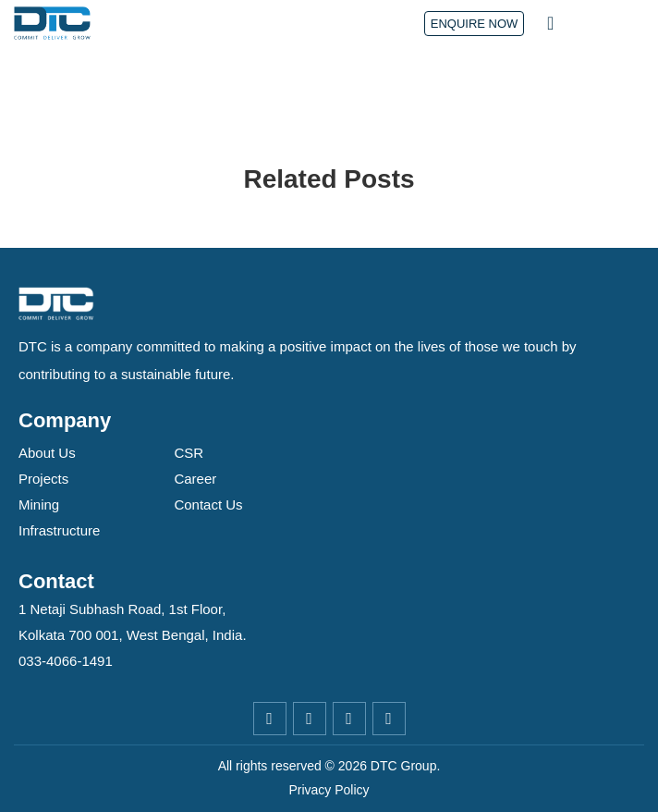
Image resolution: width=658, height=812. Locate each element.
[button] (550, 23)
